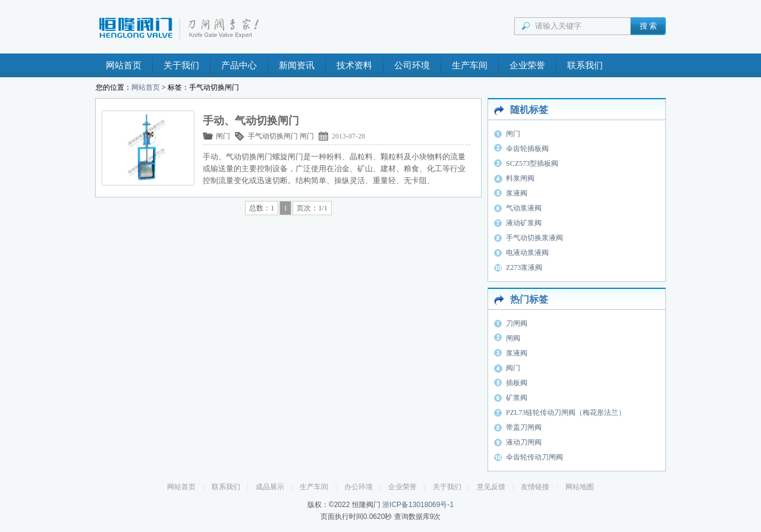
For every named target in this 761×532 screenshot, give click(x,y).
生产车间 (470, 65)
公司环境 (412, 65)
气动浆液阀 (524, 208)
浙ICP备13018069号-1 (418, 505)
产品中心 (239, 65)
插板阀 (517, 383)
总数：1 (262, 208)
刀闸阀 (517, 323)
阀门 (513, 368)
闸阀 (513, 338)
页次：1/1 (312, 208)
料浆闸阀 (520, 178)
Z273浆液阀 (524, 267)
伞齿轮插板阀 (527, 149)
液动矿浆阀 (524, 223)
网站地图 (580, 487)
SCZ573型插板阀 (532, 163)
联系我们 (585, 65)
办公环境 (359, 487)
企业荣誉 (527, 65)
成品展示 (270, 487)
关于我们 (181, 65)
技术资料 (354, 65)
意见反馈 (491, 487)
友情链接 (535, 487)
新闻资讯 (297, 65)
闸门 (223, 136)
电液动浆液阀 (527, 253)
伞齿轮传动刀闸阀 (534, 457)
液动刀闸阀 (524, 442)
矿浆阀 (517, 398)
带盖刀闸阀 (524, 427)
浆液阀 (517, 193)
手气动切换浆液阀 (534, 238)
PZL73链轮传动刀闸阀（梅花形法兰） (566, 413)
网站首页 (124, 65)
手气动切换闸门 (273, 136)
